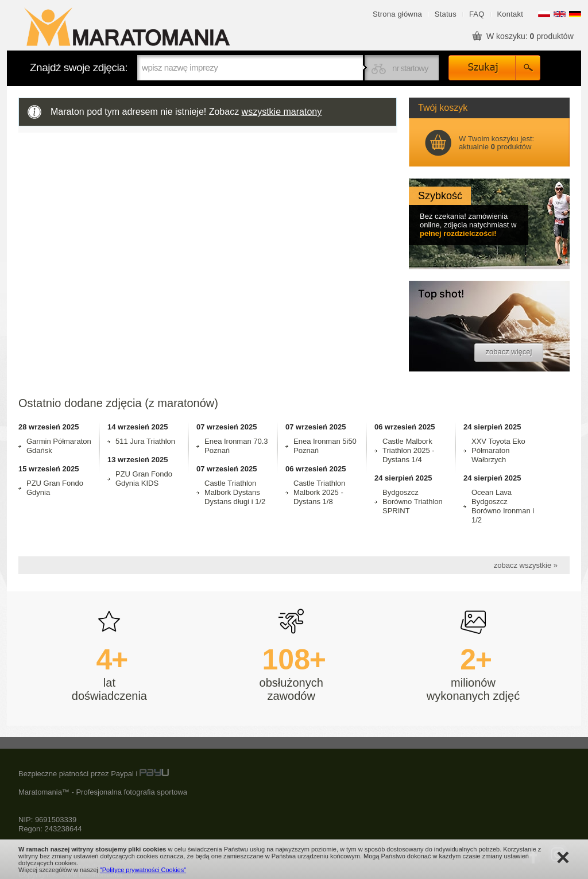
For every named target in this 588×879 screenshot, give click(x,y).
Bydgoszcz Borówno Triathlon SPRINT (413, 502)
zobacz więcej (509, 352)
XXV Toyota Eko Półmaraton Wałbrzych (498, 450)
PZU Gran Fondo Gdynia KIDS (144, 479)
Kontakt (510, 14)
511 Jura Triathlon (145, 441)
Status (446, 14)
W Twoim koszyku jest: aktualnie (496, 143)
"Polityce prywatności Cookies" (143, 870)
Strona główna (397, 14)
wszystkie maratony (282, 112)
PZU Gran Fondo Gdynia (55, 488)
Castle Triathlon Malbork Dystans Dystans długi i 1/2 (235, 492)
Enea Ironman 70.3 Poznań (236, 446)
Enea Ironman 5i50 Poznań (325, 446)
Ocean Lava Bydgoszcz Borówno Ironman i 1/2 (503, 506)
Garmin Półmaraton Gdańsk (59, 446)
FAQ (477, 14)
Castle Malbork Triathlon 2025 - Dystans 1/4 (409, 450)
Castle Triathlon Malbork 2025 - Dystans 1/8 (319, 492)
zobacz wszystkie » (526, 565)
